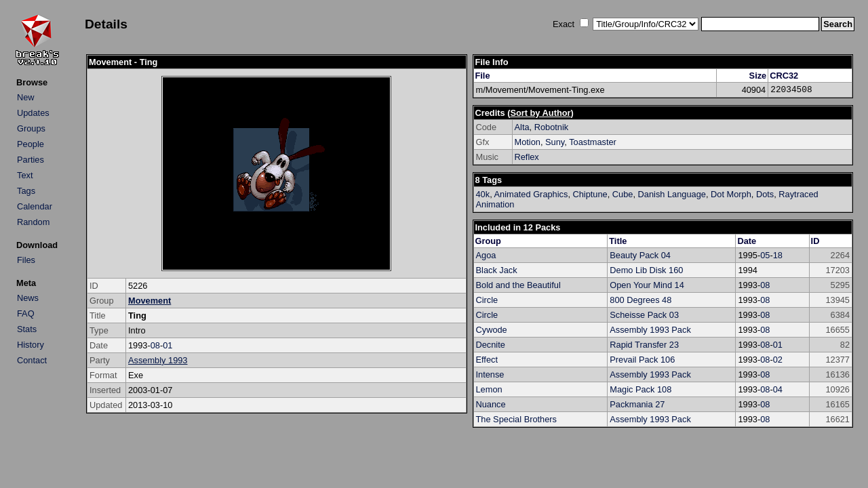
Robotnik (552, 127)
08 (155, 345)
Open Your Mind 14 (647, 285)
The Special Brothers (517, 419)
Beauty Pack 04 (640, 255)
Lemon (489, 389)
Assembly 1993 (158, 360)
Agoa (486, 255)
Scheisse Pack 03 (644, 315)
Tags (26, 191)
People (31, 144)
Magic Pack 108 (640, 389)
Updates (33, 113)
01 (167, 345)
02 (778, 360)
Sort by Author (540, 113)
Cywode (492, 330)
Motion (528, 142)
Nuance (491, 404)
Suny (555, 142)
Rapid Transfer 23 (644, 345)
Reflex (527, 157)
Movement (150, 301)
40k (483, 194)
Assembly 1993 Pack (650, 330)
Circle (487, 300)
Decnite (491, 345)
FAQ (26, 313)
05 (765, 255)
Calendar (35, 206)
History (31, 345)
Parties (31, 160)
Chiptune (590, 194)
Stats (27, 329)
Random (33, 222)
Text (25, 175)
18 (778, 255)
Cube (623, 194)
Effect (487, 360)
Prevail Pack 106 (642, 360)
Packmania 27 (637, 404)
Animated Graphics (531, 194)
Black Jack (497, 270)
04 (778, 389)
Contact (32, 360)
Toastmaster (593, 142)
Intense (490, 374)
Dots (765, 194)
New (26, 97)
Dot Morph (731, 194)
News (28, 298)
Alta (522, 127)
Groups (31, 128)
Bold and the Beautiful (518, 285)
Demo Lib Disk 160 (646, 270)
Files (26, 260)
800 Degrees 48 (640, 300)
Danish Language (672, 194)
